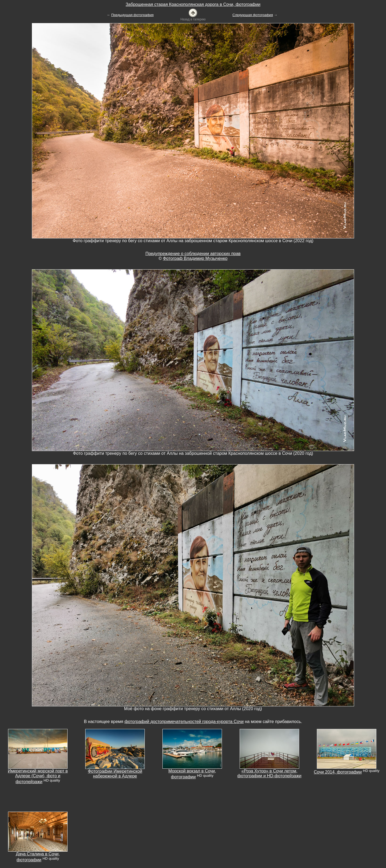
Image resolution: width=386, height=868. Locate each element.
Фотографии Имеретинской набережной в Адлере (115, 774)
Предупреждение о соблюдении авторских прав (193, 254)
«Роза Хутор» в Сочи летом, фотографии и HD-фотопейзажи (270, 773)
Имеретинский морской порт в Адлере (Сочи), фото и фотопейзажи (38, 776)
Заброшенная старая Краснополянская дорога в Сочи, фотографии (193, 4)
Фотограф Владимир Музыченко (195, 258)
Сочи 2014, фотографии (338, 772)
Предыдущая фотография (132, 15)
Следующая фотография (253, 15)
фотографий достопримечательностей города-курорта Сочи (184, 722)
